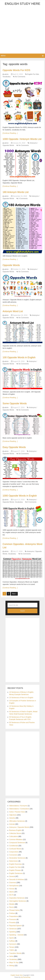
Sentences (13, 929)
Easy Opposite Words (14, 447)
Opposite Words (11, 265)
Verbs (11, 956)
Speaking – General (16, 935)
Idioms (12, 892)
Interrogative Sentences (18, 901)
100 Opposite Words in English (19, 357)
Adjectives (13, 815)
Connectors (13, 855)
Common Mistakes (16, 840)
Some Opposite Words (15, 403)
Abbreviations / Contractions (19, 809)
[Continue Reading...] (10, 133)
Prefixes (12, 913)
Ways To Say (14, 962)
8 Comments (32, 502)
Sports (11, 938)
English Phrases (15, 870)
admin (6, 74)
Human (12, 889)
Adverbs (12, 818)
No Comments (20, 77)
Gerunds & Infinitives (17, 879)
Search (22, 611)
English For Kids (33, 74)
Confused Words (15, 849)
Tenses (12, 947)
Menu (3, 56)
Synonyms (13, 944)
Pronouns (13, 919)
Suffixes (12, 941)
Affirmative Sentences (17, 821)
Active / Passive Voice (17, 812)
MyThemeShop (26, 977)
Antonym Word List (13, 311)
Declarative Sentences (17, 858)
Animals (12, 824)
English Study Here (22, 4)
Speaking (13, 932)
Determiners (14, 861)
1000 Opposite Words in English (20, 496)
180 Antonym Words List (16, 192)
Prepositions (14, 916)
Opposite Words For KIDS (16, 70)
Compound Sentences (17, 843)
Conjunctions (14, 852)
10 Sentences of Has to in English (21, 698)
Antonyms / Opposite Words (19, 827)
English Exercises (15, 864)
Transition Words (15, 953)
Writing (12, 966)
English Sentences (16, 873)
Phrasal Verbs (14, 910)
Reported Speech (15, 926)
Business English (15, 830)
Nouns (11, 907)
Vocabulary (7, 77)
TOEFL (12, 950)
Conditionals (14, 846)
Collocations (14, 836)
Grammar (13, 883)
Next (14, 594)
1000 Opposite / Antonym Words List (22, 139)
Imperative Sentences (17, 898)
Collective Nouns (15, 833)
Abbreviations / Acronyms (18, 806)
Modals (12, 904)
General (12, 876)
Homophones (14, 886)
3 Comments (23, 199)
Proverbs (12, 923)
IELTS (11, 895)
